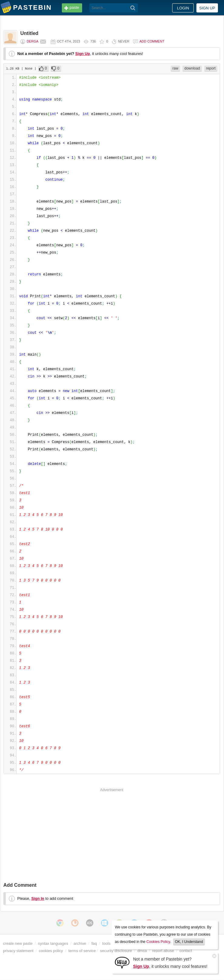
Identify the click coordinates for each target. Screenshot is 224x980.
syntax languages (53, 943)
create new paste (18, 943)
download (192, 68)
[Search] (133, 8)
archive (80, 943)
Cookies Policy (158, 942)
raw (175, 68)
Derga (33, 41)
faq (94, 943)
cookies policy (51, 951)
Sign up (207, 8)
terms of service (82, 951)
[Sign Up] (122, 962)
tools (106, 943)
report (211, 68)
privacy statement (18, 951)
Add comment (152, 41)
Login (183, 8)
